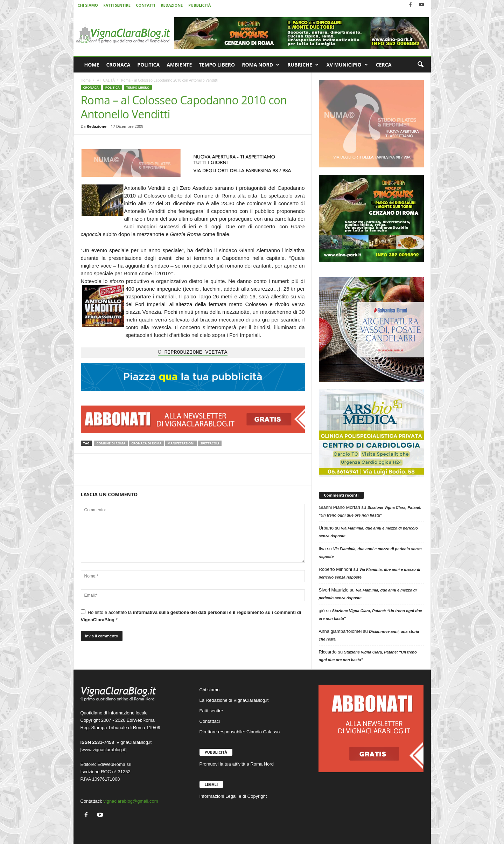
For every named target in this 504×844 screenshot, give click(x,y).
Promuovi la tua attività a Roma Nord (237, 764)
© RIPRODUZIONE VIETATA (192, 353)
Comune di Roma (111, 443)
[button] (420, 65)
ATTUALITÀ (106, 80)
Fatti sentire (211, 711)
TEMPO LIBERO (217, 65)
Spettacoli (210, 443)
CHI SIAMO (88, 5)
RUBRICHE (303, 65)
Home (86, 80)
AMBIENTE (179, 65)
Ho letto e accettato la (191, 616)
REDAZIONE (172, 5)
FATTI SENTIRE (117, 5)
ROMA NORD (261, 65)
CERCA (384, 65)
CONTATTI (146, 5)
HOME (92, 65)
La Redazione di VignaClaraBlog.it (234, 700)
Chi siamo (210, 690)
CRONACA (118, 65)
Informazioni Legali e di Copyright (233, 796)
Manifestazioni (181, 443)
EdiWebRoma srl (114, 764)
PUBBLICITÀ (199, 5)
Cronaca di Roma (146, 443)
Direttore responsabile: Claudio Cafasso (240, 732)
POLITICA (148, 65)
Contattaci (210, 721)
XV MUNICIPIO (347, 65)
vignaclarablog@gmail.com (131, 801)
